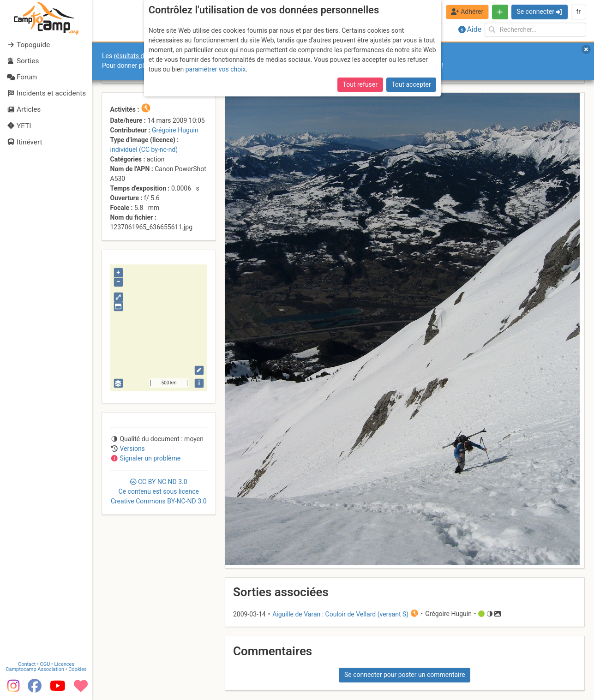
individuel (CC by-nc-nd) (144, 150)
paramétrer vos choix (216, 69)
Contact (27, 664)
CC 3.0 (159, 491)
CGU (45, 664)
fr (578, 12)
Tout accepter (411, 84)
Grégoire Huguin (175, 130)
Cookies (77, 669)
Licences (64, 664)
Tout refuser (360, 84)
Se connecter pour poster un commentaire (405, 675)
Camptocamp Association (35, 669)
